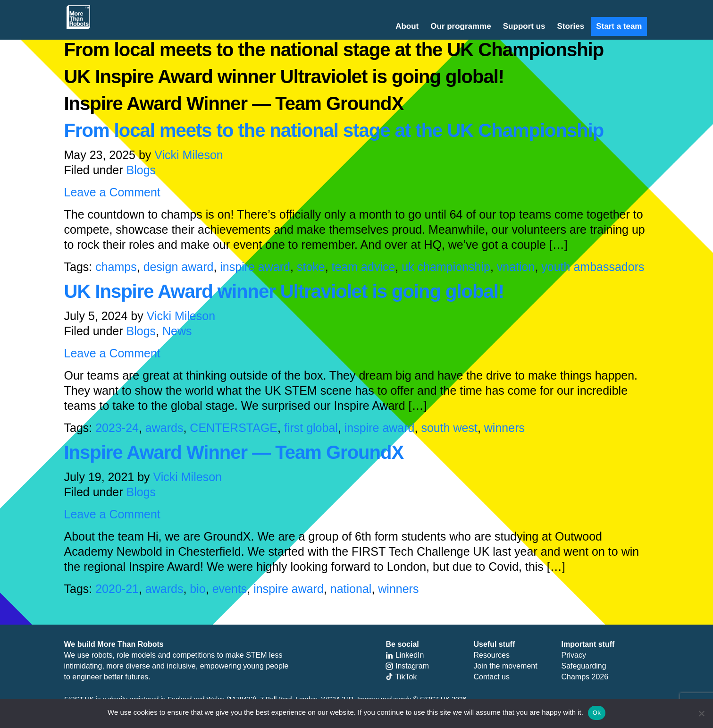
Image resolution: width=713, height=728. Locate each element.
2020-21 (117, 589)
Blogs (141, 170)
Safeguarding (583, 666)
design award (179, 267)
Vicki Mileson (189, 155)
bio (197, 589)
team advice (364, 267)
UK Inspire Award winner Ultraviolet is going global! (284, 291)
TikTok (401, 677)
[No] (701, 713)
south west (449, 428)
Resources (491, 655)
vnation (516, 267)
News (177, 331)
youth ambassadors (593, 267)
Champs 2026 (585, 677)
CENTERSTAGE (234, 428)
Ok (597, 713)
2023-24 (117, 428)
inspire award (255, 267)
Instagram (407, 666)
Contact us (491, 677)
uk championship (446, 267)
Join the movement (505, 666)
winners (504, 428)
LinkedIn (405, 655)
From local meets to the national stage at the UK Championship (334, 130)
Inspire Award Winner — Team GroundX (234, 452)
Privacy (573, 655)
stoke (311, 267)
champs (116, 267)
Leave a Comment (112, 192)
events (230, 589)
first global (311, 428)
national (351, 589)
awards (164, 428)
